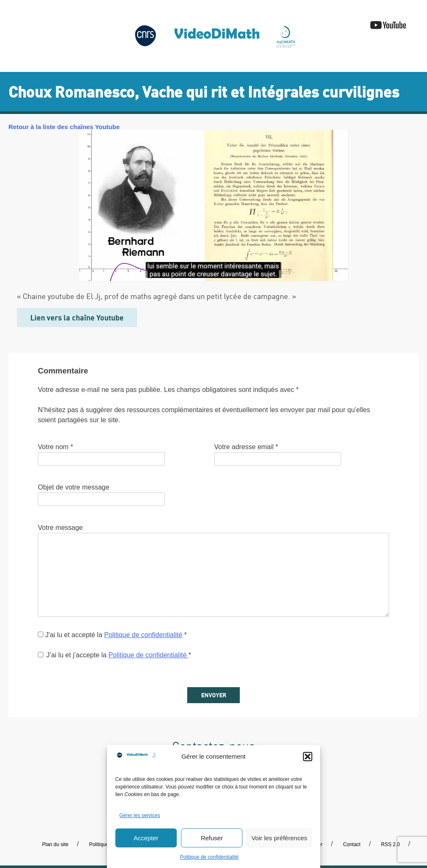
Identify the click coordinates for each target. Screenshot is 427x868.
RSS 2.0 (391, 844)
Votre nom (56, 447)
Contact (352, 844)
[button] (308, 757)
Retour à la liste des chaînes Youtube (64, 127)
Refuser (212, 838)
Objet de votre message (74, 487)
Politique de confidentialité (209, 857)
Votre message (60, 528)
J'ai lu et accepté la (112, 635)
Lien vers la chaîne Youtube (77, 318)
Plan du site (55, 844)
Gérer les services (140, 815)
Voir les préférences (280, 838)
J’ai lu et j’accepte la (114, 655)
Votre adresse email (246, 447)
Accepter (146, 838)
